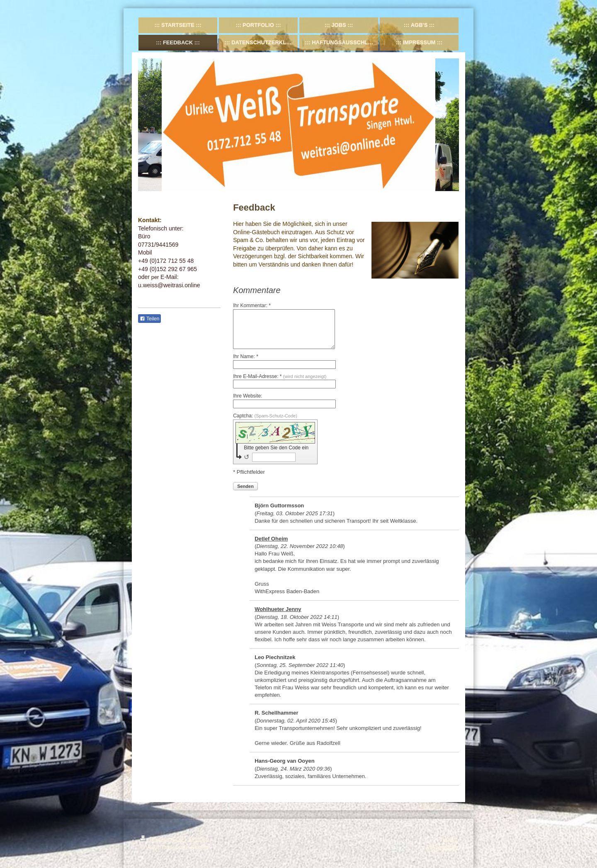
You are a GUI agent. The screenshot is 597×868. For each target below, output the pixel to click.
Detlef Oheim (271, 539)
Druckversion (162, 839)
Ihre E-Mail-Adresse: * (280, 376)
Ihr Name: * (246, 356)
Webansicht (442, 847)
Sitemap (198, 839)
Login (450, 839)
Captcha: (265, 416)
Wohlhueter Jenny (278, 609)
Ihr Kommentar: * (252, 305)
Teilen (149, 319)
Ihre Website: (248, 396)
